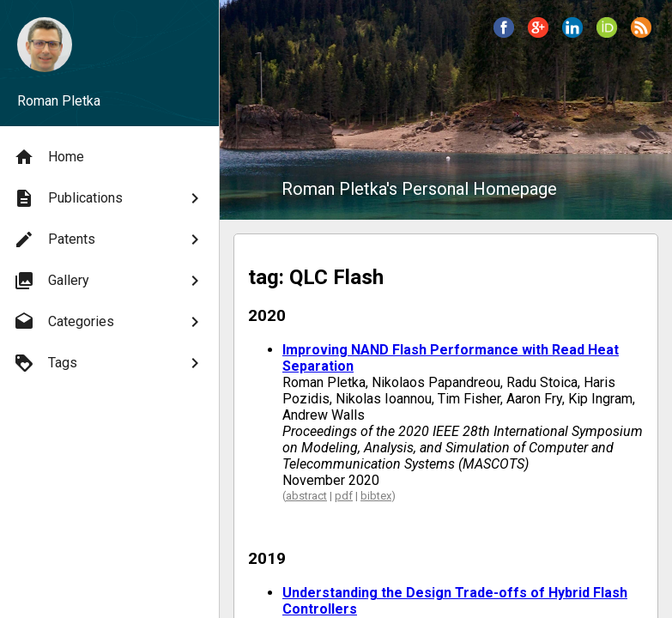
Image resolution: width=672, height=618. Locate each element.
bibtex (376, 496)
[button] (504, 27)
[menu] (109, 260)
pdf (344, 496)
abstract (306, 496)
